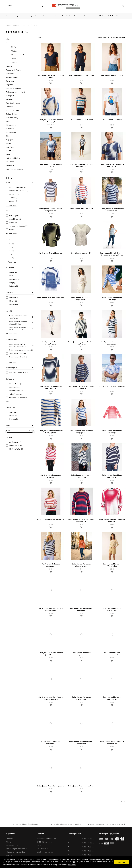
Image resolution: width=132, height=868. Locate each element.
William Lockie (12, 77)
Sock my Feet (11, 132)
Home (8, 25)
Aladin (12, 201)
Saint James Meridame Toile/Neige (20, 317)
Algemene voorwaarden (15, 852)
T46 (11, 247)
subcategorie (11, 368)
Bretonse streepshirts (18, 372)
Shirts (35, 25)
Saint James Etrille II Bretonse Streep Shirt (20, 345)
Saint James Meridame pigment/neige (20, 323)
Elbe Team (10, 162)
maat (8, 239)
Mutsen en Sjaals (18, 55)
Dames (12, 304)
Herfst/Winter (15, 449)
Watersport (58, 16)
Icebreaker (10, 165)
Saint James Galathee (17, 353)
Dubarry (9, 66)
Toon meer (11, 205)
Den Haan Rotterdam (14, 169)
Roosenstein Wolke (14, 70)
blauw (12, 223)
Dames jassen (14, 391)
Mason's (9, 143)
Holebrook (10, 74)
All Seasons (14, 442)
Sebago (9, 121)
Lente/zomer (14, 446)
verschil (9, 311)
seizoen (9, 437)
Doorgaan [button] (122, 862)
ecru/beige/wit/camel (18, 226)
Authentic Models (13, 158)
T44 (11, 251)
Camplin (9, 107)
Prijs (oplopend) (118, 38)
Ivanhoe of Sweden (14, 88)
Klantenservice (12, 845)
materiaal (10, 267)
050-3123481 (43, 849)
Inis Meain (10, 151)
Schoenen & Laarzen (43, 16)
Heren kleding (26, 16)
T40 (11, 258)
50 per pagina (103, 38)
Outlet (111, 16)
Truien (14, 58)
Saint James (26, 25)
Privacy (9, 855)
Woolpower (11, 96)
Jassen (14, 62)
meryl (11, 283)
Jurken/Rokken (15, 394)
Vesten (14, 51)
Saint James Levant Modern (20, 350)
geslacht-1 (11, 407)
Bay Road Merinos (13, 103)
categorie (10, 379)
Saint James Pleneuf (17, 357)
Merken (119, 16)
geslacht (10, 293)
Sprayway (10, 81)
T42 (11, 254)
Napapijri (10, 140)
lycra (11, 276)
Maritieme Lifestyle (73, 16)
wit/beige (13, 216)
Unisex (12, 297)
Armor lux (10, 99)
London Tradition (13, 110)
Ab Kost (12, 198)
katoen (12, 286)
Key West (10, 147)
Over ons (10, 839)
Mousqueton (11, 125)
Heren (12, 301)
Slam (8, 136)
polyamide (13, 279)
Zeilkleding (101, 16)
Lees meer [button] (72, 865)
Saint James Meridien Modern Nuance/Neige (20, 329)
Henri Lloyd (11, 154)
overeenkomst (12, 339)
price (8, 426)
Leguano (9, 85)
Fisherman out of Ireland (15, 92)
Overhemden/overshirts (18, 398)
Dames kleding (12, 16)
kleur (8, 211)
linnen (12, 272)
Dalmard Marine (12, 114)
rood (11, 229)
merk (8, 182)
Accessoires (89, 16)
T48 (11, 244)
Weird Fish (10, 129)
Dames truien (14, 384)
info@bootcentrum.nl (45, 852)
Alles (8, 39)
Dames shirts (14, 387)
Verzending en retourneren (16, 849)
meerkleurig (14, 219)
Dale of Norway (12, 118)
